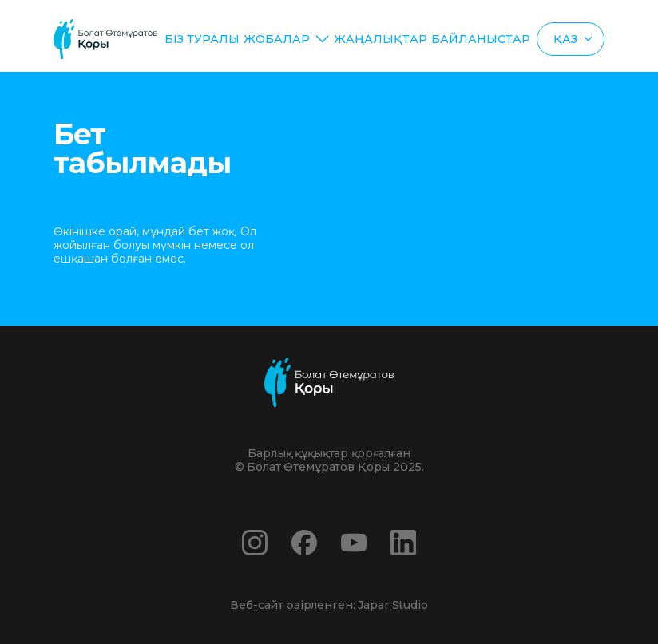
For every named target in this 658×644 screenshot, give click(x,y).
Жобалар (277, 39)
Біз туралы (202, 39)
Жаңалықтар (381, 39)
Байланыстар (481, 39)
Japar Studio (392, 605)
